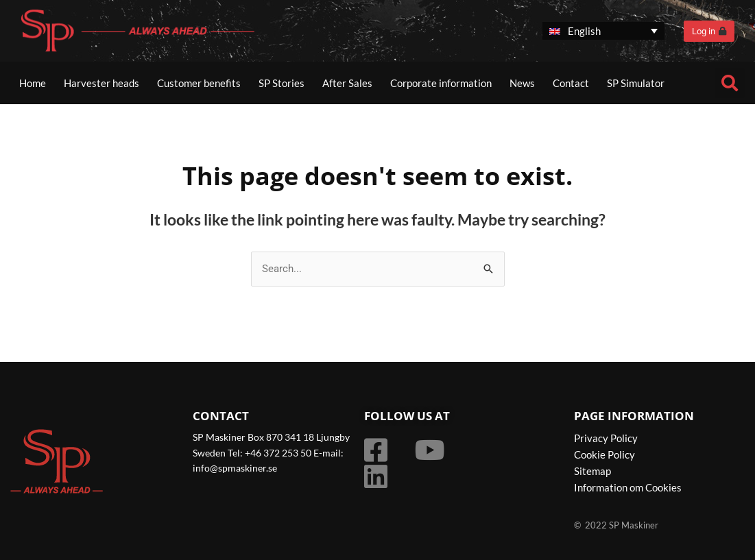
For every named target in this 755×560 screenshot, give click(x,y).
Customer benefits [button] (199, 83)
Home (33, 83)
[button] (730, 83)
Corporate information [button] (441, 83)
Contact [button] (571, 83)
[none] (603, 31)
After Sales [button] (347, 83)
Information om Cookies (628, 487)
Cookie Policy (604, 454)
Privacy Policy (606, 438)
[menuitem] (603, 31)
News (522, 83)
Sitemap (592, 471)
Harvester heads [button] (101, 83)
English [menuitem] (584, 31)
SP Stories (281, 83)
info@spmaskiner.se (235, 468)
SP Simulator (636, 83)
